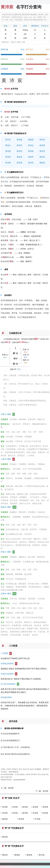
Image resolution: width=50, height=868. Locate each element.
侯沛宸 (11, 788)
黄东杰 (8, 140)
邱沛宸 (5, 813)
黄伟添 (8, 157)
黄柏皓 (31, 140)
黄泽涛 (31, 163)
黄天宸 (42, 855)
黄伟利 (19, 151)
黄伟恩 (8, 151)
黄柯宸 (29, 855)
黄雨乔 (31, 157)
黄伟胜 (42, 140)
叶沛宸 (38, 819)
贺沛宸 (15, 813)
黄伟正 (8, 145)
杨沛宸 (5, 819)
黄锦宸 (17, 855)
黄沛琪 (5, 837)
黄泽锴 (8, 163)
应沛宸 (35, 813)
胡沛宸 (45, 807)
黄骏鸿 (42, 163)
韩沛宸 (21, 819)
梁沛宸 (25, 813)
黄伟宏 (42, 151)
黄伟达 (31, 145)
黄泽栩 (19, 163)
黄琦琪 (19, 157)
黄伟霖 (42, 145)
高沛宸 (46, 791)
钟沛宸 (45, 813)
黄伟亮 (19, 145)
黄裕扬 (19, 140)
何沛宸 (5, 807)
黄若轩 (42, 157)
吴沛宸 (15, 807)
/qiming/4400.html (19, 780)
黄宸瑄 (5, 855)
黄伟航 (31, 151)
